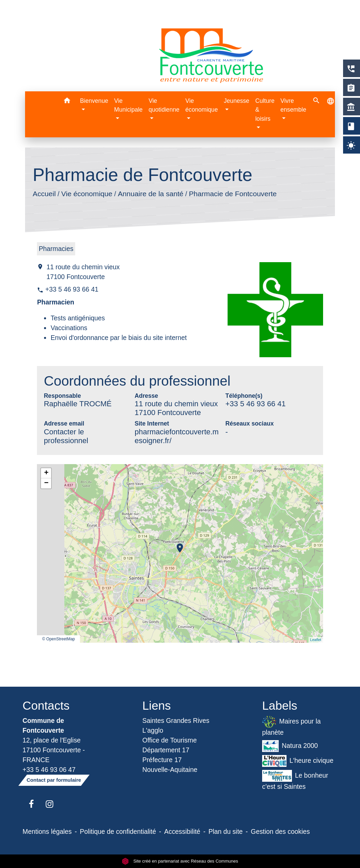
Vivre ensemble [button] (293, 105)
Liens (156, 705)
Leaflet (316, 640)
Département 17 (166, 750)
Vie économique (87, 193)
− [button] (46, 483)
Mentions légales (47, 831)
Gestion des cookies (280, 831)
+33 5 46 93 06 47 (49, 770)
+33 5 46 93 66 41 (72, 289)
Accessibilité (182, 831)
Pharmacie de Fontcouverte (233, 193)
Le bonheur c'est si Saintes (295, 780)
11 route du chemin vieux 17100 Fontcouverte (83, 272)
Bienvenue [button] (94, 101)
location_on (176, 545)
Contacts (46, 705)
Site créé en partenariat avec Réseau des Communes (180, 861)
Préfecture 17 (162, 760)
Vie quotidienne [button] (164, 105)
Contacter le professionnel (66, 436)
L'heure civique (298, 761)
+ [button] (46, 473)
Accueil (44, 193)
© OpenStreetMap (58, 639)
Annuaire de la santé (151, 193)
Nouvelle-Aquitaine (170, 770)
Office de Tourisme (170, 740)
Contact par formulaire (54, 780)
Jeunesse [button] (237, 101)
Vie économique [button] (202, 105)
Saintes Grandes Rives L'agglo (176, 725)
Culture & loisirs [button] (265, 110)
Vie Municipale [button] (128, 105)
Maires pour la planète (291, 726)
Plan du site (225, 831)
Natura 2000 (290, 746)
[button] (67, 102)
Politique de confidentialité (118, 831)
